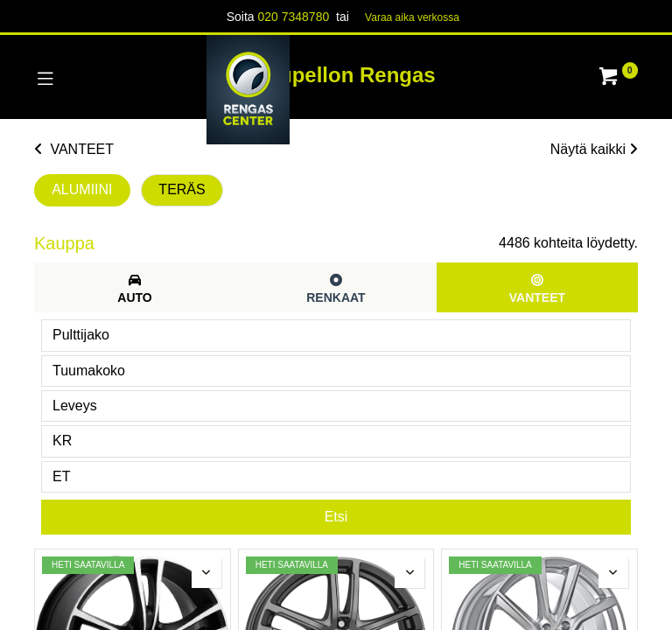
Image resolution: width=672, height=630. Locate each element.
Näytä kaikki (594, 149)
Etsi (336, 517)
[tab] (135, 287)
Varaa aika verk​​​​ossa (412, 17)
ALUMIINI (82, 189)
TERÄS (182, 189)
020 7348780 (293, 17)
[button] (206, 573)
